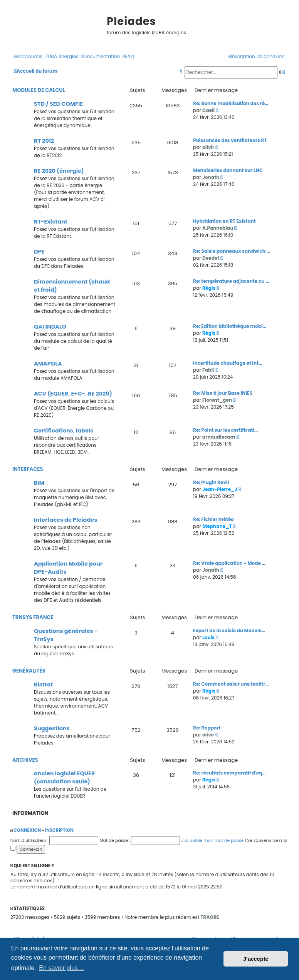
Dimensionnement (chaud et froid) (72, 286)
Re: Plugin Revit (211, 482)
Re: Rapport (207, 728)
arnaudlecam (219, 437)
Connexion (27, 830)
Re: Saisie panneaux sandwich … (232, 251)
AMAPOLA (48, 364)
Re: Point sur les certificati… (225, 430)
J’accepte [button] (256, 959)
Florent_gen (217, 400)
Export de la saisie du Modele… (229, 630)
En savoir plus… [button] (61, 968)
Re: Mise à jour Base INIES (223, 393)
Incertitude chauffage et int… (228, 363)
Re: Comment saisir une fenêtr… (231, 684)
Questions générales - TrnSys (66, 635)
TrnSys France (33, 617)
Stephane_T (217, 526)
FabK (208, 370)
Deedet (211, 258)
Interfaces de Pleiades (66, 520)
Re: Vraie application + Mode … (229, 563)
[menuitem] (61, 57)
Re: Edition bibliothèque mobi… (230, 326)
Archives (25, 760)
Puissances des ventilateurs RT (230, 140)
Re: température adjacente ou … (231, 281)
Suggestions (52, 728)
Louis (208, 637)
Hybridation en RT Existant (224, 221)
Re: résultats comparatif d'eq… (229, 773)
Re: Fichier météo (213, 519)
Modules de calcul (39, 90)
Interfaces (28, 469)
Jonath (211, 177)
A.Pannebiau (218, 228)
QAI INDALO (50, 327)
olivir (208, 147)
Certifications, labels (64, 431)
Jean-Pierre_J (220, 489)
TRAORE (210, 917)
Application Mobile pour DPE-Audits (68, 568)
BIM (39, 483)
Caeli (208, 110)
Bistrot (43, 684)
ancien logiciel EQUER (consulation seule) (64, 777)
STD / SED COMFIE (58, 104)
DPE (39, 252)
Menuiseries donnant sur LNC (228, 170)
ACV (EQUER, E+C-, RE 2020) (73, 394)
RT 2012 (44, 141)
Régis (209, 288)
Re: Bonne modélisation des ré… (231, 103)
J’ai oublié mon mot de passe (212, 840)
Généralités (29, 671)
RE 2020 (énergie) (59, 171)
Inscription (59, 830)
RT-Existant (51, 222)
